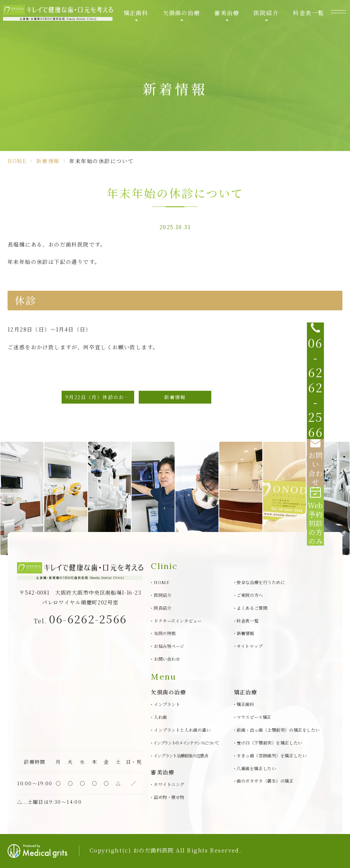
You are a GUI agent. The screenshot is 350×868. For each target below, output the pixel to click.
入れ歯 (160, 717)
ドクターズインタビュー (178, 621)
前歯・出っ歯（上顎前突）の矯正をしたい (278, 730)
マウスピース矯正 (254, 717)
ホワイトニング (169, 784)
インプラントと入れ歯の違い (182, 730)
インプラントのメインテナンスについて (186, 743)
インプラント (167, 704)
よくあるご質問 (252, 608)
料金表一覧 (304, 15)
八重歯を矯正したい (256, 768)
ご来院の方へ (250, 595)
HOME (17, 161)
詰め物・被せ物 (169, 797)
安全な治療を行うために (261, 582)
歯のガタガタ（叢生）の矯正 (265, 781)
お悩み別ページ (169, 646)
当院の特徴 (165, 633)
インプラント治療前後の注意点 (181, 755)
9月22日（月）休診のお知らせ (100, 397)
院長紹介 (163, 608)
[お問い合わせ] (335, 442)
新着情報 (48, 161)
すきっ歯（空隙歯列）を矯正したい (272, 755)
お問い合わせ (167, 659)
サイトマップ (249, 646)
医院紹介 (263, 15)
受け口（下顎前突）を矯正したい (269, 743)
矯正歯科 (137, 15)
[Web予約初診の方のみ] (335, 472)
